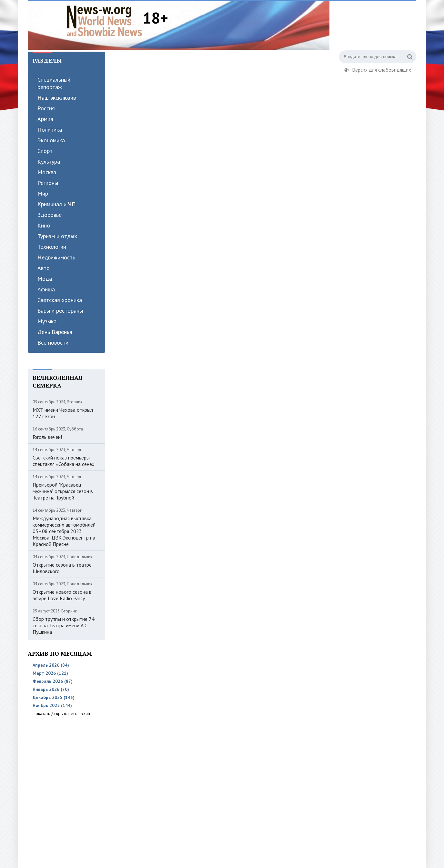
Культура (49, 161)
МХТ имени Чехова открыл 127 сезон (63, 413)
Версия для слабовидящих (377, 69)
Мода (45, 279)
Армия (45, 119)
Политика (50, 130)
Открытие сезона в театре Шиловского (62, 568)
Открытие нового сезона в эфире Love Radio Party (62, 595)
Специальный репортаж (54, 83)
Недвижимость (56, 257)
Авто (44, 268)
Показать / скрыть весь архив (61, 713)
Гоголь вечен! (47, 437)
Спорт (45, 151)
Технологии (52, 247)
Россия (46, 108)
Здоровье (50, 215)
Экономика (51, 140)
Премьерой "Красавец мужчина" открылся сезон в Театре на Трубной (63, 491)
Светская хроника (60, 300)
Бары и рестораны (60, 311)
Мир (43, 193)
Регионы (48, 183)
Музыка (47, 321)
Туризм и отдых (57, 236)
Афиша (46, 289)
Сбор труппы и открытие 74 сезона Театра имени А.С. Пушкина (64, 625)
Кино (44, 225)
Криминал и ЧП (57, 204)
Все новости (53, 343)
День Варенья (55, 332)
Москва (47, 172)
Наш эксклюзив (57, 98)
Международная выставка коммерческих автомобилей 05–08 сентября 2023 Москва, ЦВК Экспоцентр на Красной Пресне (64, 531)
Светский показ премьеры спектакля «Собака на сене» (64, 461)
